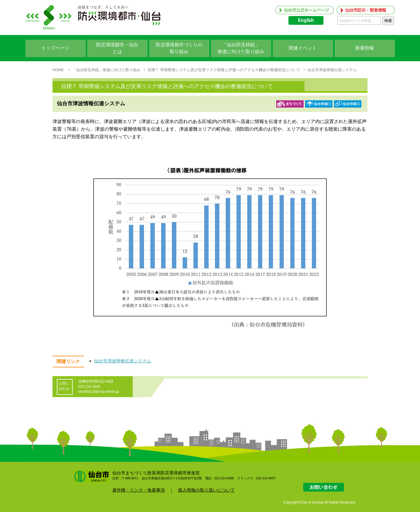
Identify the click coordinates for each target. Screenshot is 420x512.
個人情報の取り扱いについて (206, 490)
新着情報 (365, 48)
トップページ (55, 48)
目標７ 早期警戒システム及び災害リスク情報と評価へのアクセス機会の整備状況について (224, 70)
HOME (58, 70)
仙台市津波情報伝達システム (332, 70)
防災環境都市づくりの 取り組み (179, 48)
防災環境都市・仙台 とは (117, 48)
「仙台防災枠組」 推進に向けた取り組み (241, 48)
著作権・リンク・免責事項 (139, 490)
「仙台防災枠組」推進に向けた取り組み (106, 70)
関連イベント (303, 48)
